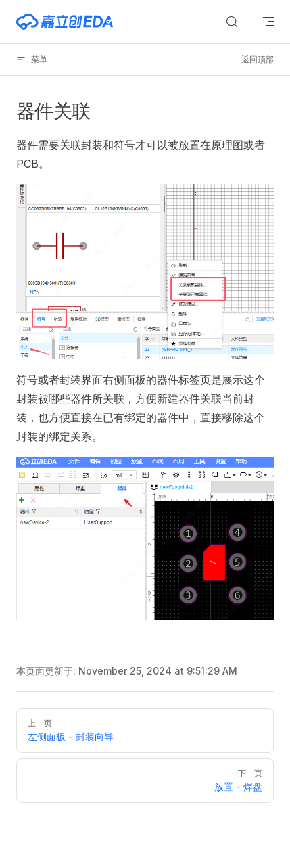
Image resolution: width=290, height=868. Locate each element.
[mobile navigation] (268, 22)
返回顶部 (258, 59)
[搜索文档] (232, 22)
